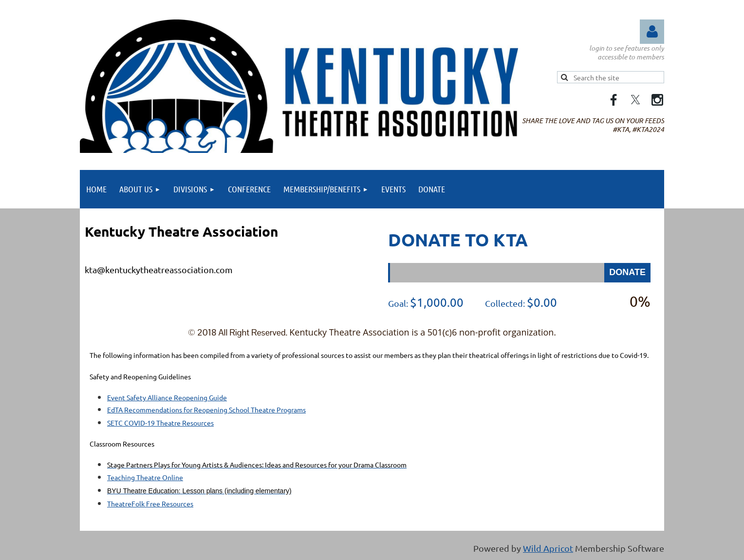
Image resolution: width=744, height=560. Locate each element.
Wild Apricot (548, 548)
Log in (652, 32)
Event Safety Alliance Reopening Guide (167, 397)
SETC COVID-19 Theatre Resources (160, 423)
